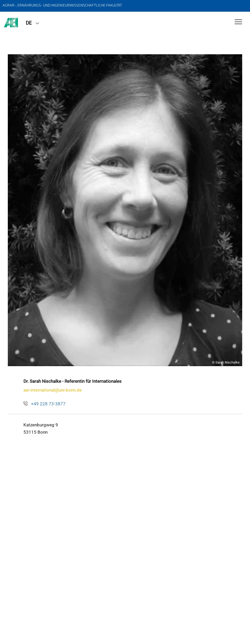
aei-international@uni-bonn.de (53, 390)
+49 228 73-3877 (48, 404)
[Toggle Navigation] (238, 22)
